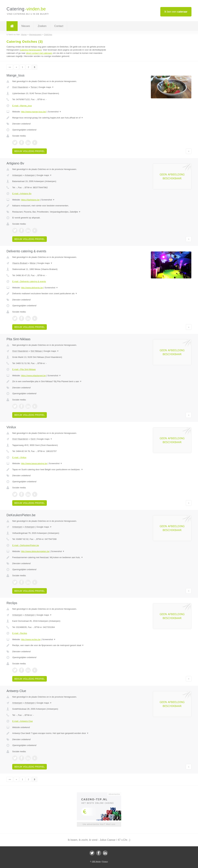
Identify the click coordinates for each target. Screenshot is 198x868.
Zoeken (42, 26)
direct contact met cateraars (39, 53)
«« (10, 67)
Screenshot (54, 112)
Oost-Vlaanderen (20, 87)
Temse (34, 87)
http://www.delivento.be (32, 288)
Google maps (46, 87)
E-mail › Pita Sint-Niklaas (24, 369)
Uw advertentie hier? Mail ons (99, 824)
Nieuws (26, 26)
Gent (33, 439)
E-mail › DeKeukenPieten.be (26, 545)
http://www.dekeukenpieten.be (35, 551)
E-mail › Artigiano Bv (22, 194)
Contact (59, 26)
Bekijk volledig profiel (30, 151)
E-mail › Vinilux (19, 457)
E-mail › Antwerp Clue (23, 721)
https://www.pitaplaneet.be (33, 376)
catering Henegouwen (31, 50)
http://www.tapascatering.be (34, 463)
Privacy (105, 861)
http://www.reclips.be (31, 639)
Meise (33, 263)
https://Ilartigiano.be (30, 200)
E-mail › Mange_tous (22, 106)
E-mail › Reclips (20, 633)
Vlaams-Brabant (20, 263)
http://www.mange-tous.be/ (34, 112)
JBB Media (96, 861)
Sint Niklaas (36, 351)
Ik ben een (176, 12)
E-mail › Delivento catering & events (29, 281)
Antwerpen (17, 175)
